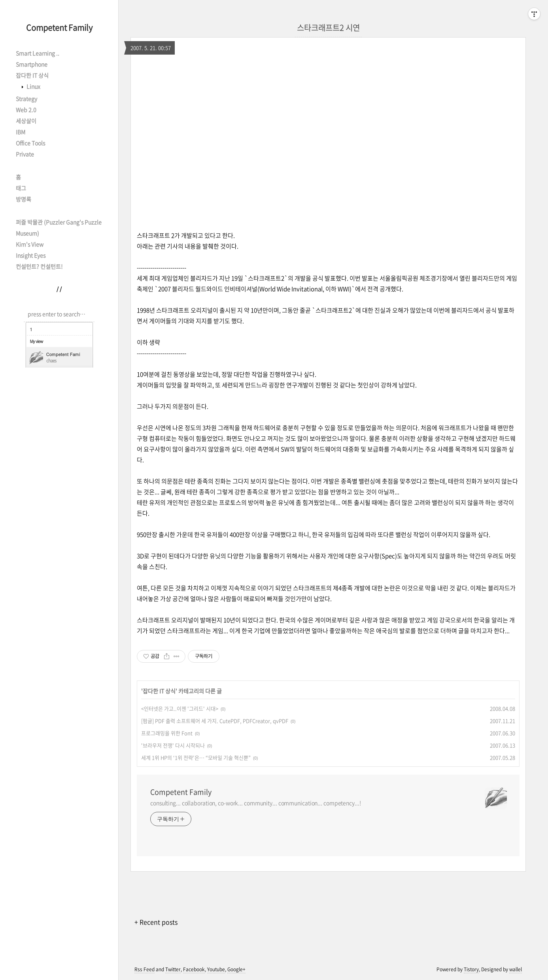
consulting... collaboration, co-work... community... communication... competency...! (256, 803)
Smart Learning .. (38, 53)
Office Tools (30, 143)
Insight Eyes (31, 255)
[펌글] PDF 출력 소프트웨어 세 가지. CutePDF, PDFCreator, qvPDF (215, 721)
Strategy (26, 99)
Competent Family (59, 27)
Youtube (216, 969)
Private (25, 154)
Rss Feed (145, 969)
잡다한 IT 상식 (32, 75)
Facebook (194, 969)
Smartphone (32, 64)
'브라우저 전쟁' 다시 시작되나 (173, 745)
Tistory (471, 969)
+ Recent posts (156, 922)
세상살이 (26, 121)
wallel (516, 969)
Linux (33, 86)
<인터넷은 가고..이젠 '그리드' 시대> (180, 708)
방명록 (24, 199)
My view (37, 341)
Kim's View (30, 244)
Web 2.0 (26, 110)
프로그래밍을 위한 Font (167, 733)
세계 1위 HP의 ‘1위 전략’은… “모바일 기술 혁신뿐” (196, 757)
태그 (21, 188)
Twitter (173, 969)
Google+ (236, 969)
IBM (21, 132)
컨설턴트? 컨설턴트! (39, 266)
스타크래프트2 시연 (328, 27)
